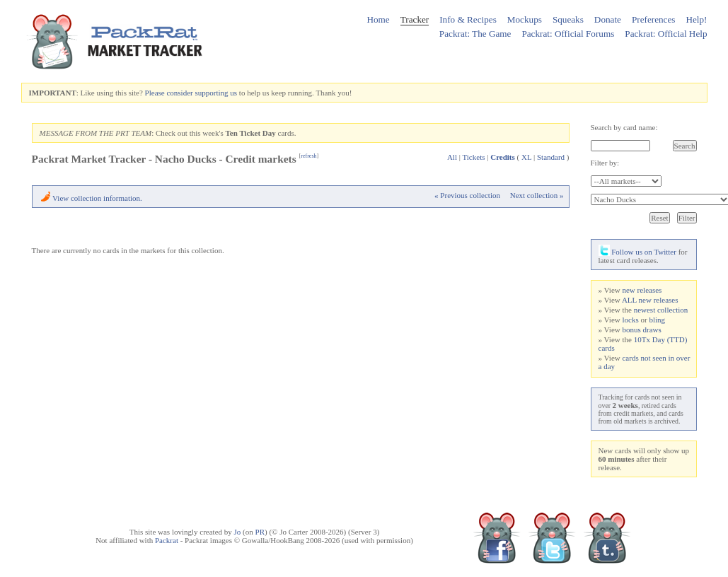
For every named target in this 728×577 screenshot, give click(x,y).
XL (526, 157)
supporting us (216, 93)
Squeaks (568, 19)
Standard (551, 157)
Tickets (473, 157)
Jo (238, 532)
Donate (608, 19)
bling (657, 320)
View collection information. (97, 198)
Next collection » (537, 195)
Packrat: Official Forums (568, 34)
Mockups (525, 19)
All (452, 157)
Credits (503, 157)
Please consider (169, 93)
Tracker (415, 19)
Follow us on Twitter (637, 252)
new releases (642, 290)
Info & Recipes (468, 19)
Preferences (654, 19)
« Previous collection (467, 195)
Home (378, 19)
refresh (308, 156)
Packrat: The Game (475, 34)
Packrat (167, 540)
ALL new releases (650, 300)
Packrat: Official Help (666, 34)
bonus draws (641, 330)
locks (630, 320)
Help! (696, 19)
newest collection (661, 310)
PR (260, 532)
